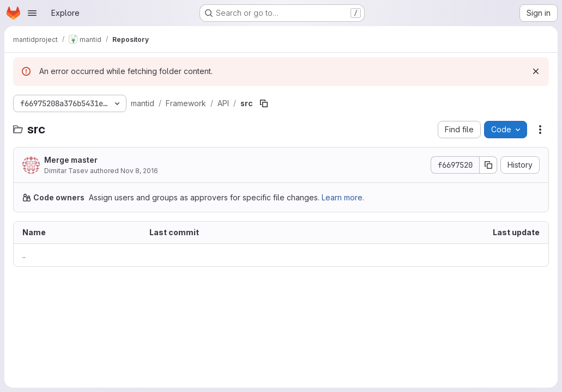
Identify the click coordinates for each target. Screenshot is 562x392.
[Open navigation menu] (32, 13)
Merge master (71, 160)
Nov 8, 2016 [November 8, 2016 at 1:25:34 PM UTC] (139, 171)
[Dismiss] (536, 71)
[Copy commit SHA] (488, 165)
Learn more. (343, 197)
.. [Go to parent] (24, 255)
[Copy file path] (264, 103)
